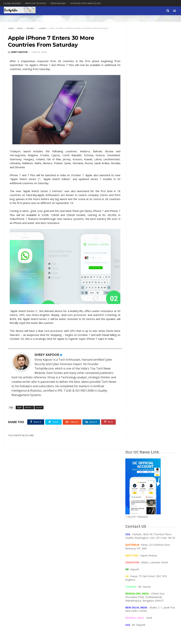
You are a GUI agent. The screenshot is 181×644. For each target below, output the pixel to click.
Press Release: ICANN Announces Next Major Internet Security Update (158, 373)
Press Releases (58, 3)
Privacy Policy (71, 502)
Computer (11, 526)
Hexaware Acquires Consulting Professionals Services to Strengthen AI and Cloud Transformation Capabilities (160, 349)
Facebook (26, 526)
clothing (29, 541)
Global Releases (12, 3)
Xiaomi (9, 536)
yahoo (26, 552)
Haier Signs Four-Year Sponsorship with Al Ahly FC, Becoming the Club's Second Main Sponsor (159, 392)
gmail (28, 546)
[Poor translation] (13, 592)
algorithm (49, 536)
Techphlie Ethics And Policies (85, 3)
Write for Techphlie (36, 3)
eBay (41, 541)
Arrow (38, 521)
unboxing (41, 546)
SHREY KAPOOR (47, 360)
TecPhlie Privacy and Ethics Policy (82, 490)
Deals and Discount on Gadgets (81, 494)
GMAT (39, 526)
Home (11, 29)
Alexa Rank (25, 515)
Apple (20, 29)
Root (41, 531)
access (35, 536)
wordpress (12, 552)
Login (30, 531)
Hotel (9, 531)
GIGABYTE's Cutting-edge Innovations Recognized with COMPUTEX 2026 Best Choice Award (160, 327)
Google (51, 526)
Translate (149, 303)
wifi (53, 546)
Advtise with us (63, 563)
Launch (43, 29)
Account (10, 515)
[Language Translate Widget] (142, 300)
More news (131, 407)
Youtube (22, 536)
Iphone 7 (31, 29)
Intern (20, 531)
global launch (13, 546)
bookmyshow (13, 541)
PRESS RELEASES (73, 486)
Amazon (39, 515)
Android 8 (24, 521)
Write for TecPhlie (74, 498)
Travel (51, 531)
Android (10, 521)
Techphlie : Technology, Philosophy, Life (34, 563)
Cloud (49, 521)
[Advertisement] (151, 233)
